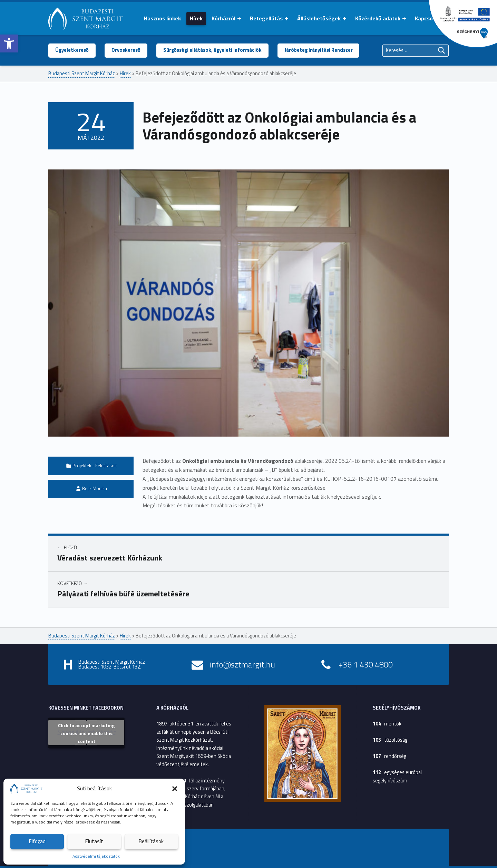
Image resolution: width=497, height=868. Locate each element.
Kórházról (223, 18)
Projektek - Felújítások (95, 466)
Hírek (196, 18)
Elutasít (94, 841)
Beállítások (151, 841)
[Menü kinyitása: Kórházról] (239, 19)
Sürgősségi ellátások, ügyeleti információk (212, 50)
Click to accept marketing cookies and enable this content (86, 733)
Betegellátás (266, 18)
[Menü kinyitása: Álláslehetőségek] (344, 19)
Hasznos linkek (162, 18)
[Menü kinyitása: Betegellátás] (286, 19)
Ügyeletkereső (72, 50)
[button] (9, 43)
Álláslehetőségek (319, 18)
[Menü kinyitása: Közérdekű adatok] (404, 19)
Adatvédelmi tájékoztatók (96, 856)
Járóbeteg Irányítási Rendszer (319, 50)
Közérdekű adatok (378, 18)
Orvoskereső (126, 50)
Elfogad (37, 841)
